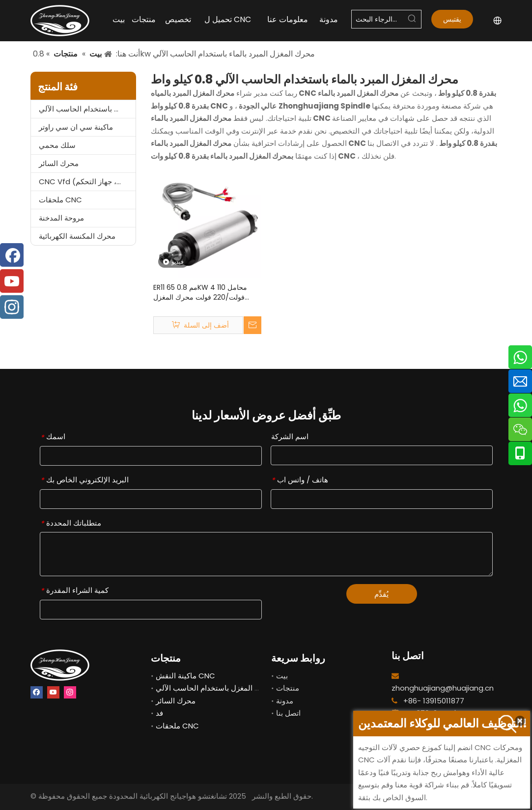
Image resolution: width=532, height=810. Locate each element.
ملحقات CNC (60, 200)
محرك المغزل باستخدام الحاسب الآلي (87, 109)
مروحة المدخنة (61, 218)
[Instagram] (70, 692)
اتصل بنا (288, 713)
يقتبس (452, 21)
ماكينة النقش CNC (185, 676)
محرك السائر (59, 163)
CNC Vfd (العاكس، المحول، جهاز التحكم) (87, 182)
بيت (282, 676)
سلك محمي (57, 145)
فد (159, 713)
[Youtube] (53, 692)
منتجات (288, 688)
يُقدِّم (381, 594)
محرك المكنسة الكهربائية (77, 236)
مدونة (285, 701)
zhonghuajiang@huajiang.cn (443, 688)
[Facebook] (37, 692)
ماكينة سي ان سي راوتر (76, 127)
